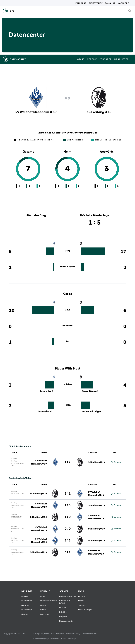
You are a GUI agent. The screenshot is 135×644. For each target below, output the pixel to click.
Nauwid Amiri (46, 412)
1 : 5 (68, 505)
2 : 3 (68, 541)
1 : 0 (68, 517)
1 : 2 (68, 462)
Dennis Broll (46, 391)
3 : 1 (68, 494)
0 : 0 (68, 529)
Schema (116, 462)
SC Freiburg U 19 (97, 462)
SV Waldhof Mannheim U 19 (39, 462)
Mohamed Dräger (91, 412)
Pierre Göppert (90, 391)
